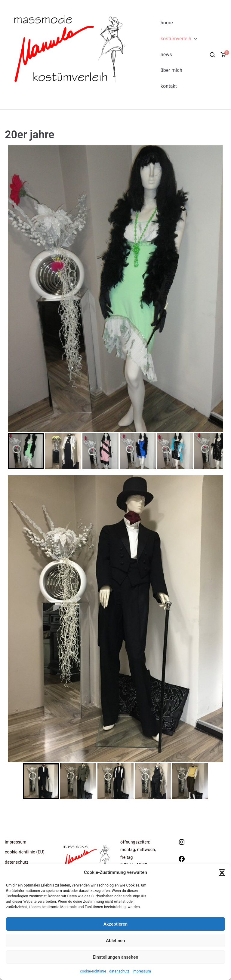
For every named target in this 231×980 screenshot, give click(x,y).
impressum (142, 971)
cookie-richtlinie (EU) (25, 852)
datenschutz (119, 971)
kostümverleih (179, 39)
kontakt (169, 86)
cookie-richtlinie (93, 971)
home (167, 23)
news (166, 55)
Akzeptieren (115, 924)
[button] (222, 873)
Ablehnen (115, 941)
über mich (171, 70)
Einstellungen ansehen (115, 957)
